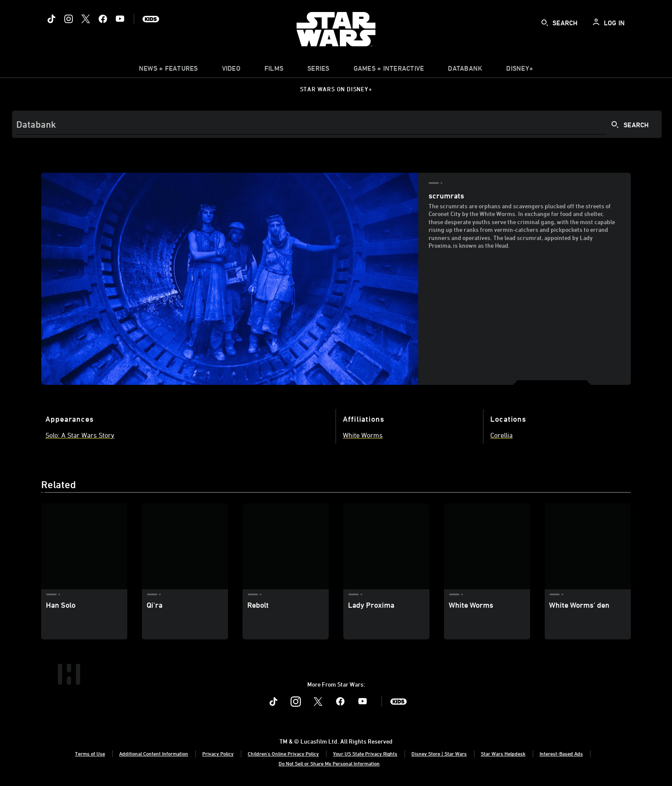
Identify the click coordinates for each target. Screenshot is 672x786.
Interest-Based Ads (561, 753)
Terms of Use (90, 753)
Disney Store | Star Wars (439, 753)
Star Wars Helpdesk (503, 753)
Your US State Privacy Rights (365, 753)
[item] (168, 70)
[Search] (337, 124)
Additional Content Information (154, 753)
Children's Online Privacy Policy (283, 753)
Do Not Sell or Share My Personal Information (329, 763)
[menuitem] (231, 70)
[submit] (545, 23)
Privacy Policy (218, 753)
